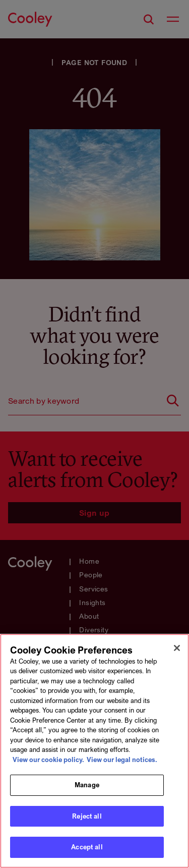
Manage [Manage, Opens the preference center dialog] (87, 785)
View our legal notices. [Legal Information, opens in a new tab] (122, 759)
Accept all (87, 847)
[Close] (177, 648)
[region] (94, 751)
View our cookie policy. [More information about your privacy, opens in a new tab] (48, 759)
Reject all (87, 816)
